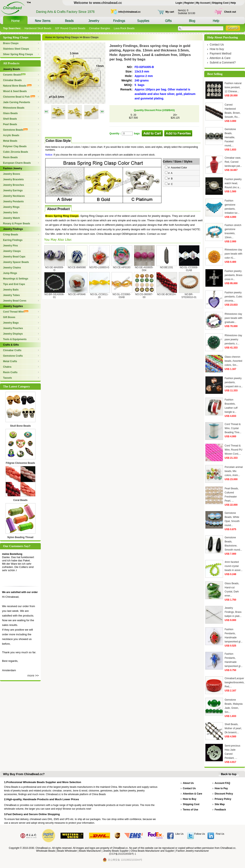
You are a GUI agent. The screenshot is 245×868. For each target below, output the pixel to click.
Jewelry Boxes (12, 174)
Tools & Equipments (15, 339)
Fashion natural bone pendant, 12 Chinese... (233, 87)
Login (179, 3)
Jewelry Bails (11, 290)
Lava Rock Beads (124, 28)
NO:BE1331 (167, 267)
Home (49, 37)
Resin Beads (10, 157)
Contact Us (217, 45)
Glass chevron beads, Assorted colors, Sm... (233, 361)
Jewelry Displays (13, 334)
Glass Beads (10, 113)
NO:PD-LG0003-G (99, 267)
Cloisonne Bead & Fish (19, 97)
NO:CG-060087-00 (144, 296)
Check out (230, 12)
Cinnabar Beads (12, 80)
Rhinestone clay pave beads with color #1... (233, 254)
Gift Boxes (9, 317)
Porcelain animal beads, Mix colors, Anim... (234, 471)
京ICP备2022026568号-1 (122, 854)
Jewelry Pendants (13, 201)
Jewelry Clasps (12, 251)
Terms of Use (190, 810)
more (31, 675)
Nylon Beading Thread (20, 537)
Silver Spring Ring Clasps (18, 54)
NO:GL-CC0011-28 (99, 296)
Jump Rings (10, 273)
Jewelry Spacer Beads (16, 262)
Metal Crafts (10, 361)
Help (233, 3)
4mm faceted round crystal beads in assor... (233, 566)
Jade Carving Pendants (17, 102)
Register (189, 3)
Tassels (7, 378)
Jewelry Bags (11, 323)
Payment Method (221, 53)
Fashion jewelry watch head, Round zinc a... (233, 183)
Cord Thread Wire (16, 312)
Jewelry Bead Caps (14, 257)
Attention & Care (220, 58)
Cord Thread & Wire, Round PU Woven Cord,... (233, 450)
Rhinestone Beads (14, 108)
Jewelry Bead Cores (15, 301)
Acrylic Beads (11, 135)
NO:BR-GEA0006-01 (54, 296)
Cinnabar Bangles (100, 28)
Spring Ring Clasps (67, 37)
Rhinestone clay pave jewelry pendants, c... (233, 339)
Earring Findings (13, 240)
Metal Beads (10, 141)
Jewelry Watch (12, 218)
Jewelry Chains (12, 268)
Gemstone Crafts (13, 356)
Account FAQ (222, 783)
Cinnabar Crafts (12, 350)
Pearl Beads (10, 124)
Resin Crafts (10, 372)
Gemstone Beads (15, 130)
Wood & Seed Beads (15, 91)
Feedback (220, 810)
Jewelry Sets (10, 213)
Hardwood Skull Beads (38, 28)
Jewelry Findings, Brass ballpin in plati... (233, 612)
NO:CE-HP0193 (122, 267)
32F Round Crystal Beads (70, 28)
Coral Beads (20, 500)
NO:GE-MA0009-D (54, 269)
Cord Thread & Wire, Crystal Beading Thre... (233, 428)
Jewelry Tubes (11, 295)
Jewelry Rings (11, 207)
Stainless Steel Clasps (16, 49)
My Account (203, 3)
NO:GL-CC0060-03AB (122, 296)
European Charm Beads (17, 163)
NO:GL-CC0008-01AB (189, 269)
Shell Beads (10, 119)
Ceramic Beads (14, 75)
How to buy (217, 49)
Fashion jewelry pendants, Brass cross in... (233, 275)
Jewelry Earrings (13, 190)
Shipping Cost (220, 3)
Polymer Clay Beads (15, 146)
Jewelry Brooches (14, 185)
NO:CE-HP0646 (77, 294)
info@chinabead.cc (129, 12)
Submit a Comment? (223, 62)
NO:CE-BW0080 (77, 267)
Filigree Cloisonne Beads (20, 463)
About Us (188, 783)
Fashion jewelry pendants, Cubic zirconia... (233, 297)
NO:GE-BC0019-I (166, 294)
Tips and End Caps (14, 284)
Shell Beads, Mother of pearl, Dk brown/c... (233, 728)
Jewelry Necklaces (14, 196)
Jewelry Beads (12, 69)
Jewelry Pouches (13, 328)
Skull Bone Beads (20, 426)
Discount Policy (224, 794)
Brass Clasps (11, 43)
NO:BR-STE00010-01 (189, 296)
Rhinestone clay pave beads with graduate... (233, 318)
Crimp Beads (11, 235)
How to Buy (190, 799)
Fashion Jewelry (13, 168)
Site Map (220, 804)
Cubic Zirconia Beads (16, 152)
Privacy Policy (223, 799)
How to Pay (221, 788)
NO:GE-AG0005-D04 (144, 269)
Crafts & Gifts (11, 345)
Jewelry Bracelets (13, 179)
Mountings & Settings (16, 279)
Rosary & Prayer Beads (17, 224)
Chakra (7, 367)
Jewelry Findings (13, 229)
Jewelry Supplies (13, 306)
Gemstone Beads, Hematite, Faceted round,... (230, 137)
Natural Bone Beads (17, 86)
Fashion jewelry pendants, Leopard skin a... (234, 382)
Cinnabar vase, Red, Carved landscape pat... (233, 162)
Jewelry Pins (10, 246)
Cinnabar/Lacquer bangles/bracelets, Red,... (235, 682)
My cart (170, 12)
